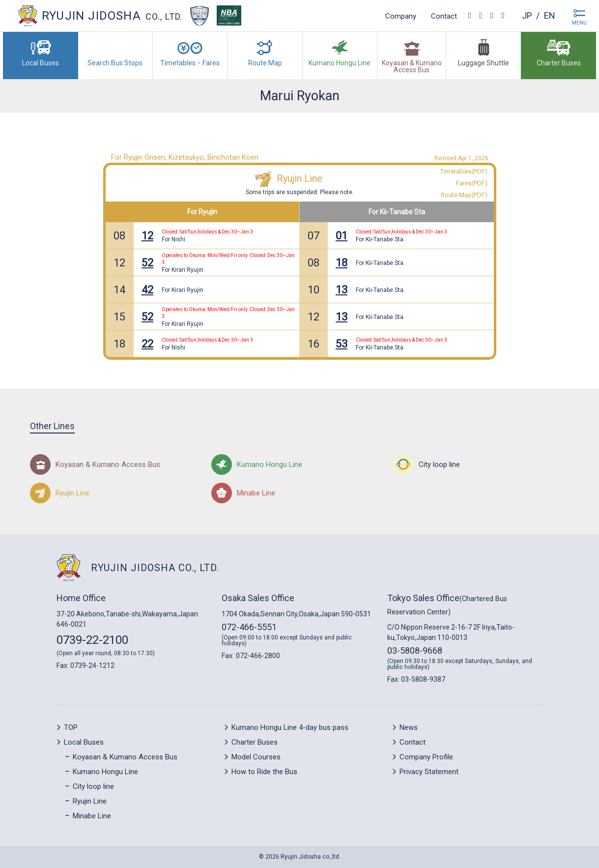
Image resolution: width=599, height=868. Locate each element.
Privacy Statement (429, 772)
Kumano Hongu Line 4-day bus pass (290, 727)
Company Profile (426, 757)
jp (527, 15)
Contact (444, 16)
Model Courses (256, 757)
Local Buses (84, 742)
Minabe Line (92, 816)
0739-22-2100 (92, 640)
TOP (71, 727)
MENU (579, 23)
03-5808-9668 (415, 651)
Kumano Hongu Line (105, 772)
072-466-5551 (249, 627)
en (550, 15)
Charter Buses (255, 742)
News (409, 727)
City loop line (93, 786)
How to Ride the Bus (264, 772)
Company (401, 16)
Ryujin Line (299, 178)
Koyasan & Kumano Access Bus (125, 757)
